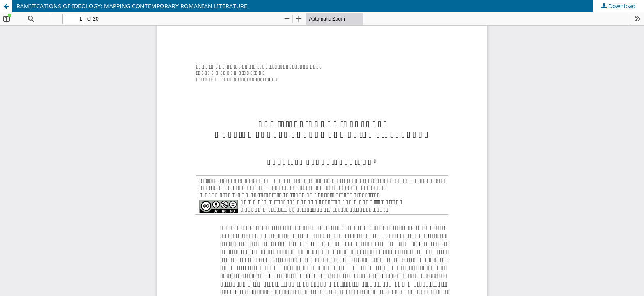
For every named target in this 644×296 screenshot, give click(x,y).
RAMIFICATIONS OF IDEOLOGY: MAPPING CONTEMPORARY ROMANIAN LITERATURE (132, 6)
